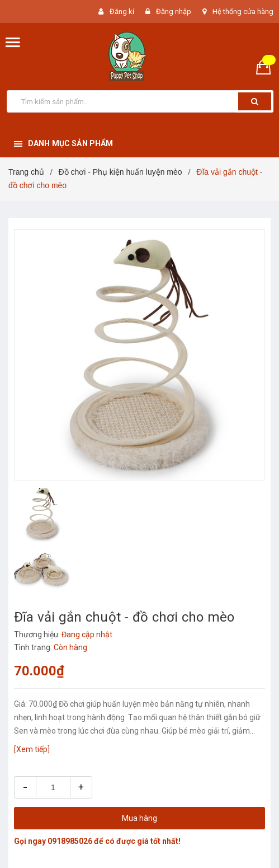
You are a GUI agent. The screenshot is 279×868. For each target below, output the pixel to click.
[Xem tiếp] (32, 749)
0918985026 (70, 841)
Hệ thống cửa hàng (243, 11)
